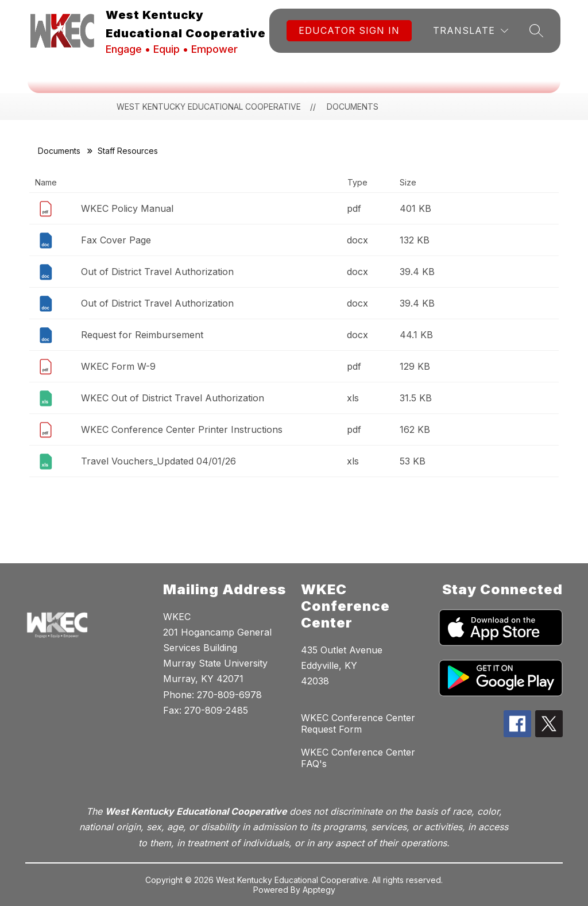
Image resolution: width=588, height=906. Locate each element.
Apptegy (319, 890)
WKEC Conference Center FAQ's (358, 758)
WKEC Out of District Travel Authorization (173, 398)
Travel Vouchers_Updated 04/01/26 (158, 461)
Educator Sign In (349, 30)
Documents (59, 151)
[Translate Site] (471, 31)
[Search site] (536, 30)
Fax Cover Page (116, 240)
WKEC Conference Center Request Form (358, 723)
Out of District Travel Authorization (157, 272)
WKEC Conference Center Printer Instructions (182, 429)
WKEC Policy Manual (127, 208)
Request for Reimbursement (142, 335)
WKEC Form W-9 (118, 366)
